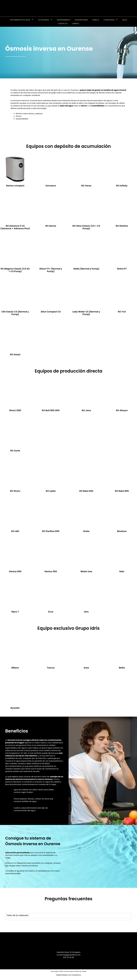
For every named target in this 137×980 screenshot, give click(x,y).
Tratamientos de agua (23, 20)
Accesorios (46, 20)
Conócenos (112, 20)
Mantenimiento (64, 20)
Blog (125, 20)
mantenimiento (15, 766)
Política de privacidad (66, 971)
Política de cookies (80, 971)
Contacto (63, 24)
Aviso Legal (54, 971)
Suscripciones (81, 20)
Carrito (75, 24)
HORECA (96, 20)
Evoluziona (76, 975)
